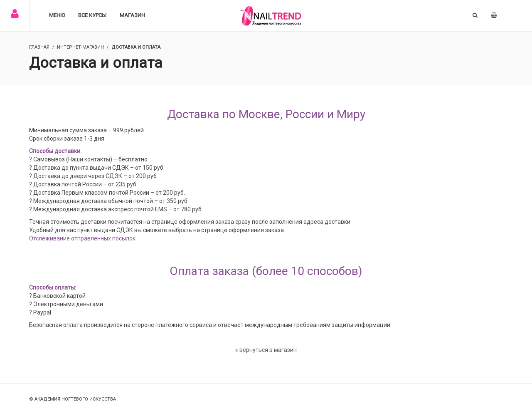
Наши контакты (89, 159)
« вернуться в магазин (266, 350)
